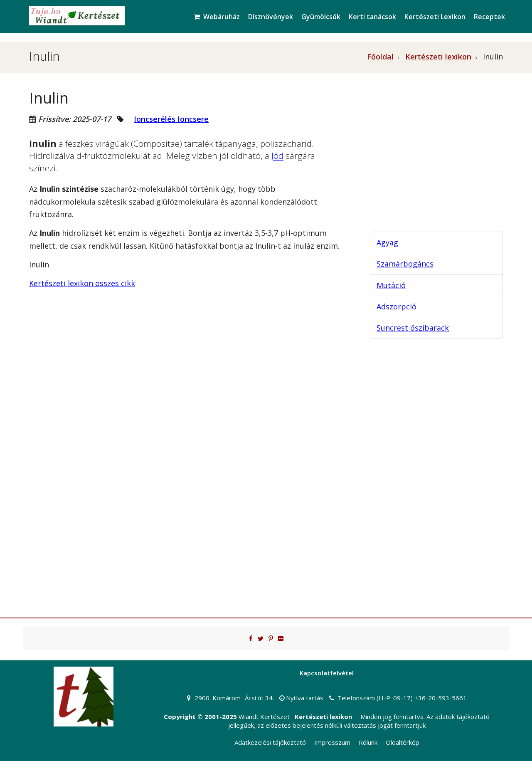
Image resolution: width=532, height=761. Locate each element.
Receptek (489, 17)
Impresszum (332, 742)
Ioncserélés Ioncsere (171, 119)
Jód (277, 156)
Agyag (387, 242)
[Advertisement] (428, 161)
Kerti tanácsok (372, 17)
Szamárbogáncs (405, 264)
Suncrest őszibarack (413, 328)
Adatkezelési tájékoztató (270, 742)
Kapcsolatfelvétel (327, 673)
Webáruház (217, 17)
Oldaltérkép (403, 742)
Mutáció (391, 285)
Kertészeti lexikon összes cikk (82, 283)
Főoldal (380, 57)
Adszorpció (397, 306)
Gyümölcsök (321, 17)
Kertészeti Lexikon (435, 17)
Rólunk (368, 742)
